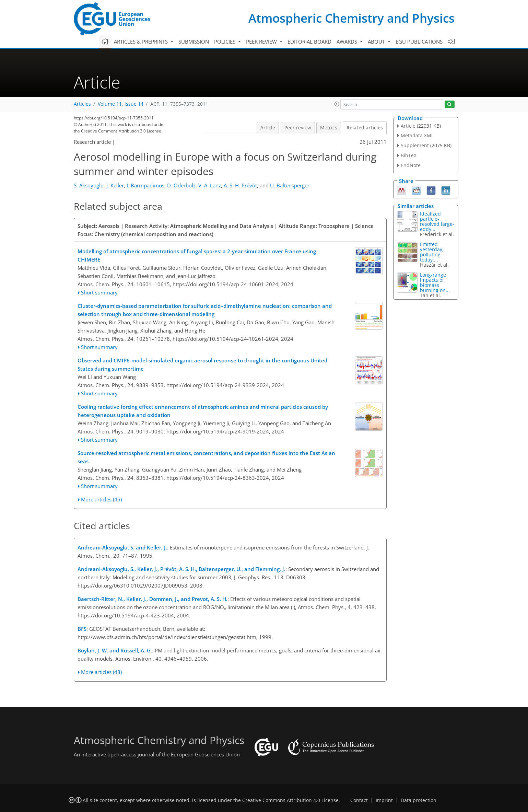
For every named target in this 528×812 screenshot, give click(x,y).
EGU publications (419, 42)
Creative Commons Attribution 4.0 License (290, 800)
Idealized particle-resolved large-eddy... (437, 221)
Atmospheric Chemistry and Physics (351, 18)
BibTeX (409, 155)
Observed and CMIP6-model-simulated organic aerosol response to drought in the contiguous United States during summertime (202, 364)
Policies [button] (225, 42)
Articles (82, 104)
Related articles (365, 128)
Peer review (298, 128)
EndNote (411, 165)
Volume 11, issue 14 (121, 104)
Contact (359, 800)
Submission (194, 42)
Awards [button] (348, 42)
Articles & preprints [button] (142, 42)
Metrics (329, 128)
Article (268, 128)
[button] (337, 104)
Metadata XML (417, 135)
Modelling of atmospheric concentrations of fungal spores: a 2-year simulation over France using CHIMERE (197, 255)
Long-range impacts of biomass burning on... (435, 282)
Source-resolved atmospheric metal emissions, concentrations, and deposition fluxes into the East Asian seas (206, 457)
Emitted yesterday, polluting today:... (432, 252)
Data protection (419, 800)
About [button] (377, 42)
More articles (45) (101, 499)
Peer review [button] (262, 42)
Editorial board (309, 42)
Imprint (384, 800)
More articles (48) (101, 672)
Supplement (415, 145)
